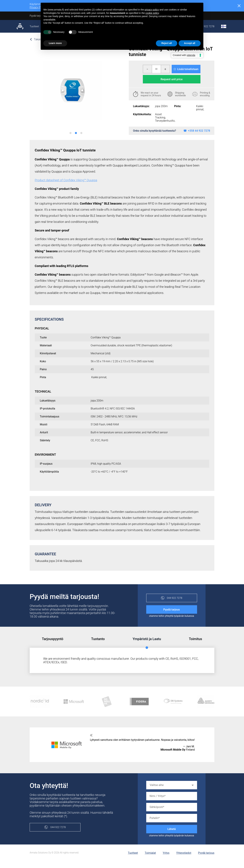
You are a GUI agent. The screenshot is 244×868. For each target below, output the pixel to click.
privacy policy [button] (152, 10)
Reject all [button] (166, 43)
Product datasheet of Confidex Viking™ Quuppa (66, 180)
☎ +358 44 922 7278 (197, 131)
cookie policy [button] (152, 13)
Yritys (166, 853)
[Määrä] (156, 69)
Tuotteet (34, 26)
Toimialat (150, 853)
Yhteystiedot (184, 853)
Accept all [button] (190, 43)
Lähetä (172, 829)
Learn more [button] (55, 43)
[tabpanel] (72, 90)
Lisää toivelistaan (186, 69)
